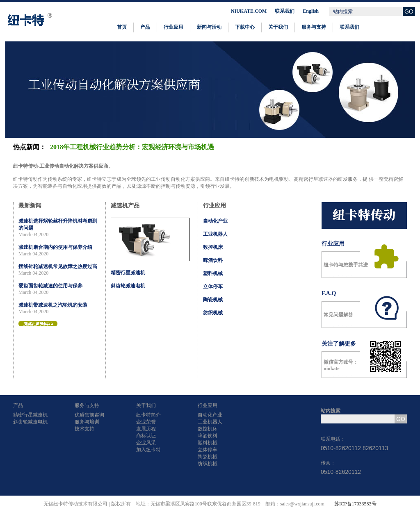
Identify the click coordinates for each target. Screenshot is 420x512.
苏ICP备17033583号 (355, 504)
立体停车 (213, 287)
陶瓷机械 (213, 300)
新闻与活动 (209, 27)
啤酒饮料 (213, 260)
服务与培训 (87, 422)
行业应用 (173, 27)
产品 (145, 27)
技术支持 (84, 429)
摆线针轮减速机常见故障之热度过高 (58, 266)
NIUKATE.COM (249, 11)
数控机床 (213, 247)
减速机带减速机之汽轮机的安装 (53, 305)
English (311, 11)
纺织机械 (213, 313)
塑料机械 (213, 273)
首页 (122, 27)
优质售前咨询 (89, 415)
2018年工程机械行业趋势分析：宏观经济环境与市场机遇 (132, 147)
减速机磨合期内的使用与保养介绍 (55, 247)
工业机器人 (215, 234)
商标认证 (146, 436)
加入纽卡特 (148, 450)
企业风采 (146, 443)
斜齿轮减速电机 (128, 286)
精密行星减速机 (128, 273)
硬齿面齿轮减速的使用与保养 (50, 286)
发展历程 (146, 429)
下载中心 (245, 27)
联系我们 (285, 11)
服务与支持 (314, 27)
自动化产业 (215, 221)
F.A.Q (329, 293)
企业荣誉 (146, 422)
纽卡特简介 (148, 415)
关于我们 (278, 27)
